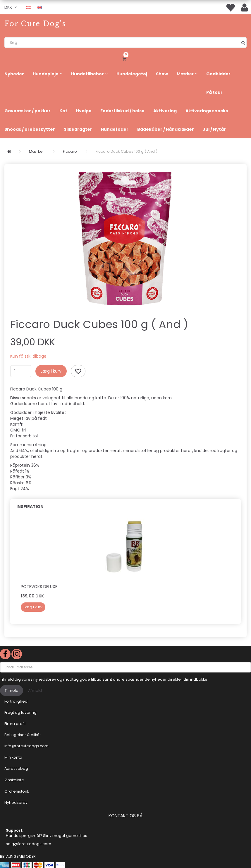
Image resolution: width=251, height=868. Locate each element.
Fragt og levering (20, 712)
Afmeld (35, 691)
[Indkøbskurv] (125, 58)
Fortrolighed (16, 701)
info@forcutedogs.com (26, 746)
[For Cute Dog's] (35, 24)
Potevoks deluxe (39, 587)
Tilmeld (12, 691)
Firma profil (15, 724)
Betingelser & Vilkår (23, 735)
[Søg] (243, 43)
